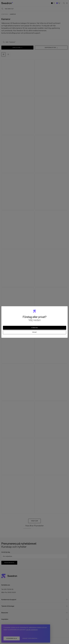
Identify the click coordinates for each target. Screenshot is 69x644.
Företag (35, 328)
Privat (35, 332)
